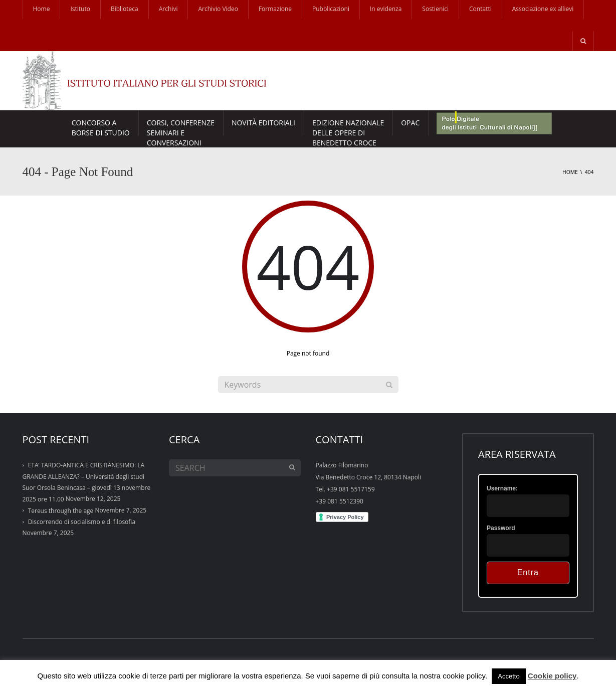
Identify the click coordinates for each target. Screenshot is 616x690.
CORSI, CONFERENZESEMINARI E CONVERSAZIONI (181, 127)
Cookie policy (552, 676)
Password (501, 528)
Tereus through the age (61, 511)
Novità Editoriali (263, 123)
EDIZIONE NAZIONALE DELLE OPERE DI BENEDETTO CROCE (348, 127)
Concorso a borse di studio (101, 127)
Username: (502, 488)
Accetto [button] (508, 676)
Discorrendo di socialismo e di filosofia (82, 522)
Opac (410, 123)
